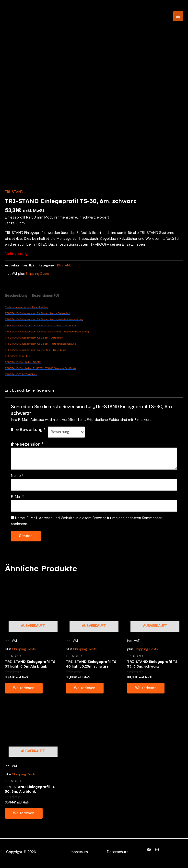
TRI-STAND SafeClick (18, 356)
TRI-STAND (14, 192)
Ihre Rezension (27, 444)
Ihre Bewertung (28, 429)
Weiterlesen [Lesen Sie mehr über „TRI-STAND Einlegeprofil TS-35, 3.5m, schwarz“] (146, 688)
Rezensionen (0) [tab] (46, 296)
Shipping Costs (37, 274)
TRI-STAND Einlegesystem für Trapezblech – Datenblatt (38, 313)
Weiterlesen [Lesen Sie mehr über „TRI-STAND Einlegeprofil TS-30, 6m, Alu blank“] (24, 813)
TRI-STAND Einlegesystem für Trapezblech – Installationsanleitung (44, 319)
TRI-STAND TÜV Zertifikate (21, 374)
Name (17, 476)
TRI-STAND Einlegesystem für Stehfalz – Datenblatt (35, 350)
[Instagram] (157, 850)
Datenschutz (118, 852)
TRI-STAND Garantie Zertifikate (58, 368)
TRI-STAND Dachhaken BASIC (23, 362)
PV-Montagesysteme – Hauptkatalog (26, 307)
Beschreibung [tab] (16, 296)
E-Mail (18, 497)
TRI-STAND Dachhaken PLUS (22, 368)
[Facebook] (149, 850)
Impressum (79, 852)
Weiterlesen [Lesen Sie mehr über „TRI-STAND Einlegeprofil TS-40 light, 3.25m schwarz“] (85, 688)
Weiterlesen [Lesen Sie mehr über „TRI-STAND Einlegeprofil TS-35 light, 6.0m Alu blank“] (24, 688)
